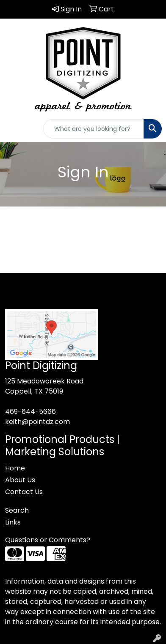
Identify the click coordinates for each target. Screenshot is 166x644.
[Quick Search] (94, 129)
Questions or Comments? (48, 540)
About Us (20, 480)
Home (15, 468)
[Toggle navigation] (13, 129)
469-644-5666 (30, 412)
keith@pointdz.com (37, 422)
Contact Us (24, 492)
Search (17, 510)
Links (13, 522)
